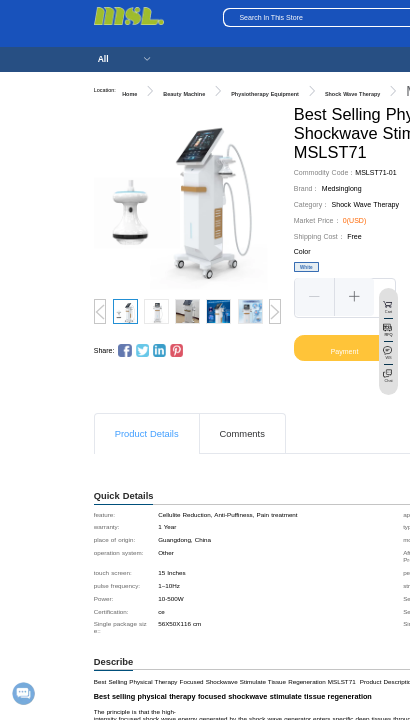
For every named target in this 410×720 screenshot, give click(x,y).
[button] (315, 297)
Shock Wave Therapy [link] (352, 94)
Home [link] (129, 94)
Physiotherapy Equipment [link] (265, 94)
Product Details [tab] (147, 434)
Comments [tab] (242, 434)
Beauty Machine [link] (184, 94)
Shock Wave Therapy (365, 204)
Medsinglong (342, 188)
